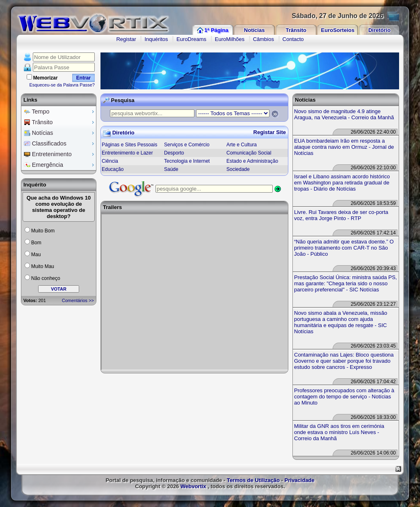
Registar (126, 39)
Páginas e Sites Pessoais (129, 145)
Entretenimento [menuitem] (60, 154)
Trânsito (296, 30)
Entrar (83, 78)
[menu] (59, 139)
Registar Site (270, 132)
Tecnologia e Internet (187, 161)
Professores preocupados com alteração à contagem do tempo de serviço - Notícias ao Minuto (344, 397)
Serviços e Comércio (187, 145)
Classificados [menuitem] (60, 143)
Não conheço (46, 278)
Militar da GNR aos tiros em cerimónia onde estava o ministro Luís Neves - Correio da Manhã (339, 432)
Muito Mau (43, 266)
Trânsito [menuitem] (60, 122)
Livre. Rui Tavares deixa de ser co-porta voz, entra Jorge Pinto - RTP (341, 215)
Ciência (110, 161)
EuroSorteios (338, 30)
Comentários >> (78, 300)
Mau (36, 255)
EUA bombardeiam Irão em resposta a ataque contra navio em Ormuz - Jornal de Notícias (344, 147)
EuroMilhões (230, 39)
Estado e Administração (252, 161)
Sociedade (238, 169)
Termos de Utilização (253, 480)
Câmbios (264, 39)
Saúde (171, 169)
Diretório (379, 30)
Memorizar (46, 78)
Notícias (255, 30)
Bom (36, 243)
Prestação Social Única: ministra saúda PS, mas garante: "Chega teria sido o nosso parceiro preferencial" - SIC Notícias (346, 283)
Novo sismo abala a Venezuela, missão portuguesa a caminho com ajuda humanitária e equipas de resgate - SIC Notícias (341, 322)
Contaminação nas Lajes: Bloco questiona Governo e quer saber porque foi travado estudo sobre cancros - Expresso (344, 361)
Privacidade (300, 480)
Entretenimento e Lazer (127, 153)
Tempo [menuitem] (60, 111)
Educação (113, 169)
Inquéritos (156, 39)
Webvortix (193, 486)
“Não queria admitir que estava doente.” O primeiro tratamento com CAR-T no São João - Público (344, 248)
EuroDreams (191, 39)
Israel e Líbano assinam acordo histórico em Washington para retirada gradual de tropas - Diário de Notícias (342, 183)
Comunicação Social (249, 153)
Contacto (293, 39)
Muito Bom (43, 231)
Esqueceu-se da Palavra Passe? (62, 85)
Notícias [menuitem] (60, 133)
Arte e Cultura (242, 145)
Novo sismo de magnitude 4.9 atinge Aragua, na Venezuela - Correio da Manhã (344, 114)
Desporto (174, 153)
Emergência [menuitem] (60, 165)
